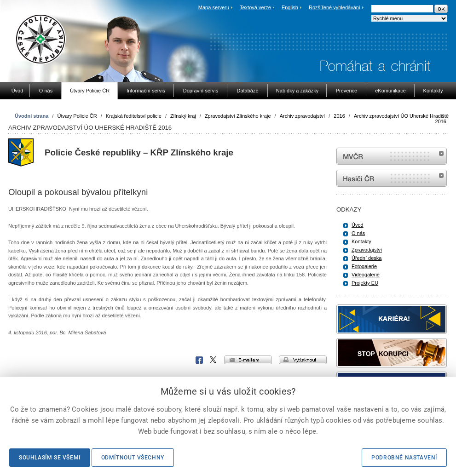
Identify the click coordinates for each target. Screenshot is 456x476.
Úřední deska (367, 258)
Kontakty (361, 241)
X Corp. (214, 360)
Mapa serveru (214, 7)
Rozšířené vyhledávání (335, 7)
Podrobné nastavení (404, 458)
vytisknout (303, 360)
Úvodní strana (32, 116)
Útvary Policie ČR (77, 116)
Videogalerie (366, 275)
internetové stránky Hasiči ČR (392, 178)
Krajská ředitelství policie (134, 116)
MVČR (392, 156)
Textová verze (255, 7)
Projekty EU (365, 283)
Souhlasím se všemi (50, 458)
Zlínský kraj (183, 116)
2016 (339, 116)
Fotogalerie (364, 266)
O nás (358, 233)
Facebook (199, 360)
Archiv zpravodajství (302, 116)
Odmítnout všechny (133, 458)
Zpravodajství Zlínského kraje (238, 116)
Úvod (358, 225)
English (290, 7)
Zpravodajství (367, 250)
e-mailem (248, 360)
